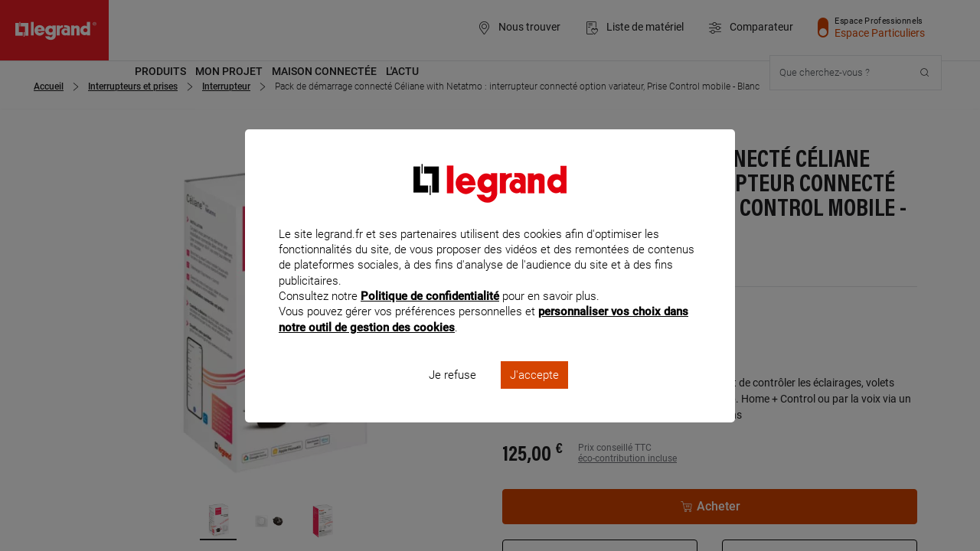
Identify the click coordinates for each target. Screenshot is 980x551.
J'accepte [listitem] (534, 395)
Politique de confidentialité (430, 317)
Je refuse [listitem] (452, 395)
